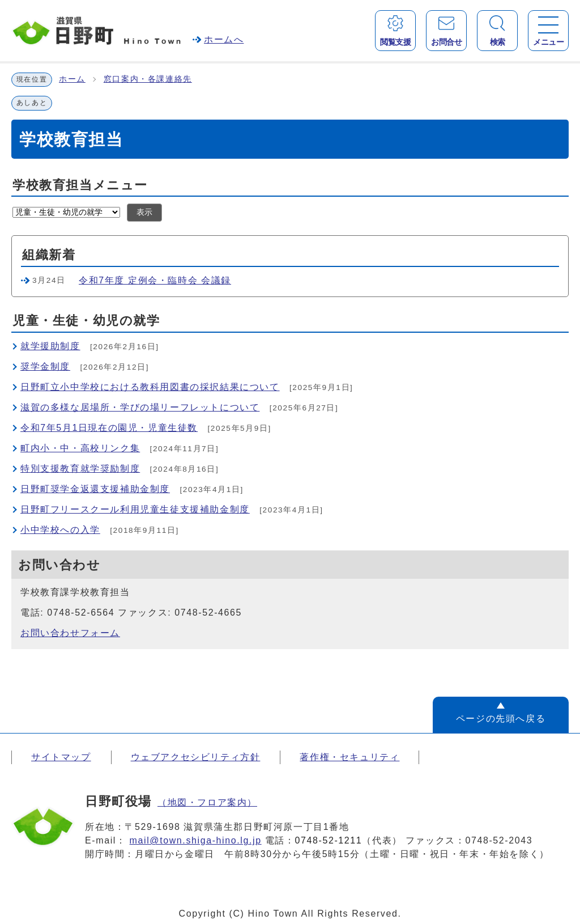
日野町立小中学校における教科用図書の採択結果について (150, 387)
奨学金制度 (45, 366)
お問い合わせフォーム (70, 633)
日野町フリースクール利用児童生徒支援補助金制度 (135, 509)
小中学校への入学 (60, 530)
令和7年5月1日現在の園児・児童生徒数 (109, 428)
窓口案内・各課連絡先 (148, 79)
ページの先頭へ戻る (501, 719)
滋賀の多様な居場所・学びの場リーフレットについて (140, 407)
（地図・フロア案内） (207, 802)
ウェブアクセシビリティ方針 (196, 757)
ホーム (72, 79)
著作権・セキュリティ (349, 757)
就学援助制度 (50, 346)
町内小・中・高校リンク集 (80, 448)
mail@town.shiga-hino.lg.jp (196, 840)
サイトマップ (61, 757)
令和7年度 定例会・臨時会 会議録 (155, 280)
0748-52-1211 (329, 840)
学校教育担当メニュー (80, 185)
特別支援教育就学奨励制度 (80, 469)
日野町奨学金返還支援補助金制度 (95, 489)
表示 (144, 212)
